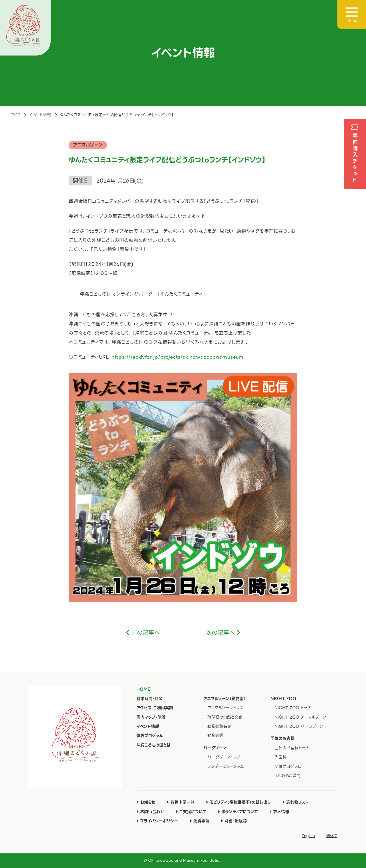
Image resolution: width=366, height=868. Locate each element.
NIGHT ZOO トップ (293, 708)
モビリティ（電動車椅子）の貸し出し (238, 802)
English (308, 836)
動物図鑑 (215, 735)
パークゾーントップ (224, 757)
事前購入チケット (355, 158)
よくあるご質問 (288, 776)
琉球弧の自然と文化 (225, 717)
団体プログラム (288, 766)
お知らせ (146, 802)
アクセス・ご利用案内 (155, 708)
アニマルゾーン (88, 145)
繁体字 (332, 836)
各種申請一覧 (181, 802)
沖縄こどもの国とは (154, 745)
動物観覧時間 (219, 726)
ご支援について (191, 812)
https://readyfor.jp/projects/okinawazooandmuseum (178, 357)
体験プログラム (150, 735)
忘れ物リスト (296, 802)
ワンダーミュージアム (226, 766)
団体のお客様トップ (292, 748)
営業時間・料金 (150, 699)
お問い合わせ (150, 812)
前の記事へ (146, 633)
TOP (16, 115)
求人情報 (279, 812)
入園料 (281, 757)
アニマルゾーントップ (225, 708)
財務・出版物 (234, 821)
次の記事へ (220, 633)
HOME (143, 689)
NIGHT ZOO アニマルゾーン (300, 717)
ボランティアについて (238, 812)
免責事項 (199, 821)
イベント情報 (40, 115)
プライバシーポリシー (157, 821)
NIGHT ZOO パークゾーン (299, 726)
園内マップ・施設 (151, 717)
